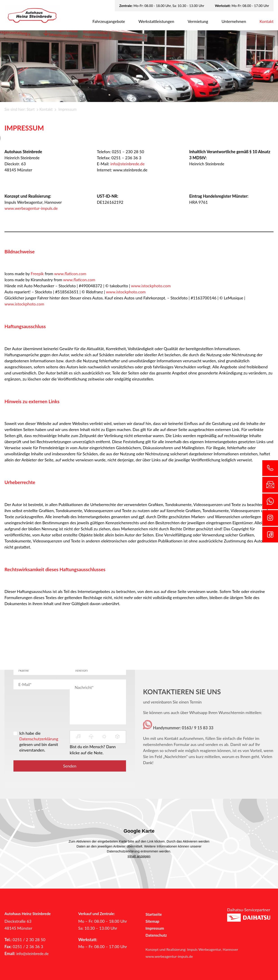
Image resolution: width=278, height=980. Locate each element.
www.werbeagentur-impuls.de (31, 208)
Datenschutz (156, 935)
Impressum (155, 928)
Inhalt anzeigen (139, 856)
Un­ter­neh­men (234, 21)
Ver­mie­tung (198, 21)
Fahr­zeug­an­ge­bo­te (109, 21)
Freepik (37, 274)
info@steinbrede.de (127, 164)
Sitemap (152, 921)
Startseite (154, 914)
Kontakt (46, 109)
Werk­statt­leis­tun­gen (156, 21)
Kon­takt (267, 21)
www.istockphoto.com (151, 286)
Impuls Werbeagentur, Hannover (213, 949)
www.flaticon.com (70, 274)
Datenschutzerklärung (39, 739)
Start (31, 109)
